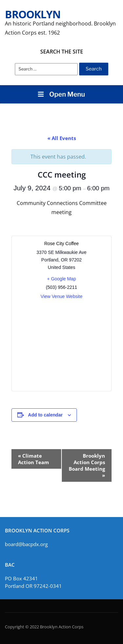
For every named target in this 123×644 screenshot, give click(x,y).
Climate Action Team (34, 459)
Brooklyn (33, 14)
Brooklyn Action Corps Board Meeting (87, 465)
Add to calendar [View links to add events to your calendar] (45, 415)
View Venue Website (61, 296)
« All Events (62, 138)
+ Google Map (61, 279)
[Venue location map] (61, 345)
